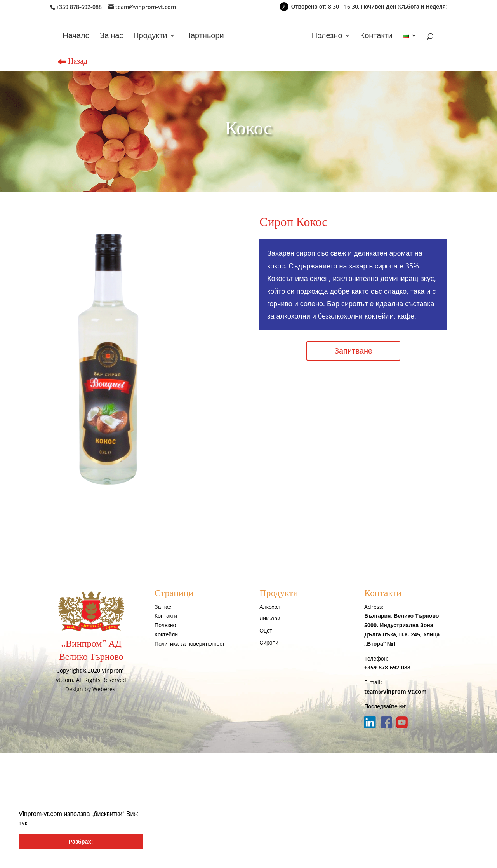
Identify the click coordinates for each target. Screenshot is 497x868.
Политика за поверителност (190, 644)
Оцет (266, 630)
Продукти (150, 37)
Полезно (327, 37)
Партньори (205, 37)
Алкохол (270, 607)
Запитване (353, 351)
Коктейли (166, 634)
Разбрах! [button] (81, 842)
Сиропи (269, 642)
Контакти (376, 37)
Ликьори (270, 618)
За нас (111, 37)
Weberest (105, 689)
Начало (76, 37)
